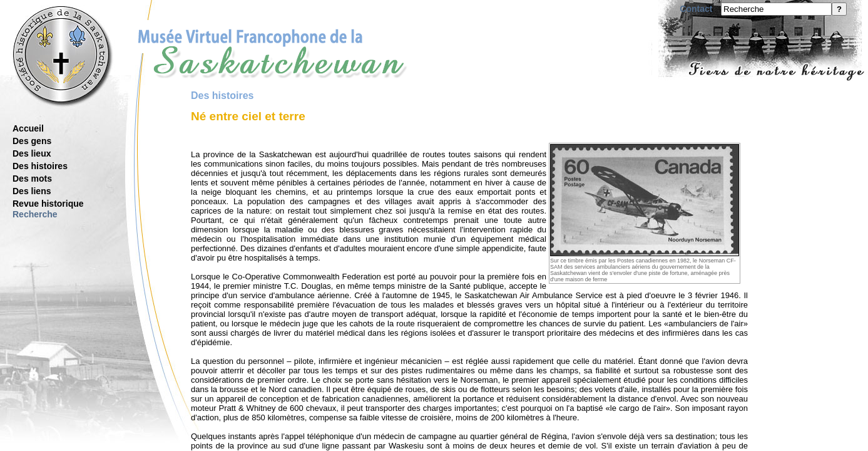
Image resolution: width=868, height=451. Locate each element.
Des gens (32, 141)
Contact (696, 9)
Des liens (32, 191)
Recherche (35, 214)
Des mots (32, 179)
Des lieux (32, 153)
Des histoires (40, 166)
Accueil (28, 128)
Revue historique (48, 204)
